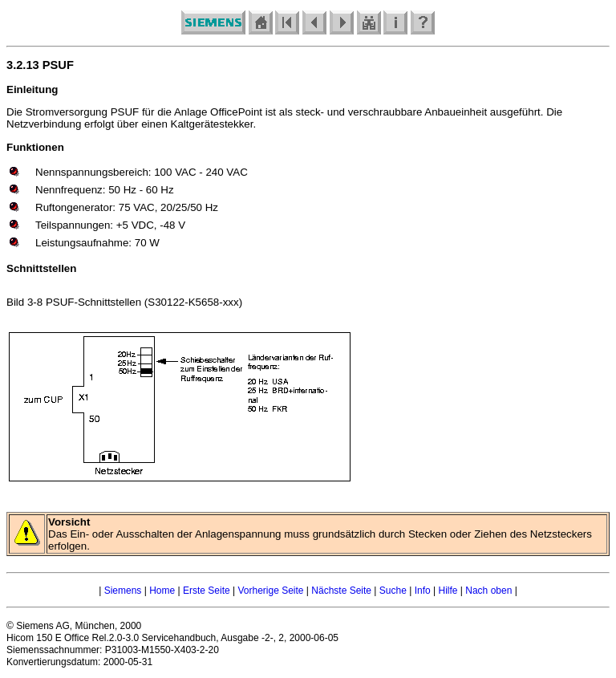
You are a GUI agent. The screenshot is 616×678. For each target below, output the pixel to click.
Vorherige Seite (270, 591)
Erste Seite (207, 591)
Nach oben (488, 591)
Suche (393, 591)
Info (423, 591)
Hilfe (448, 591)
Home (162, 591)
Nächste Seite (341, 591)
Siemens (123, 591)
